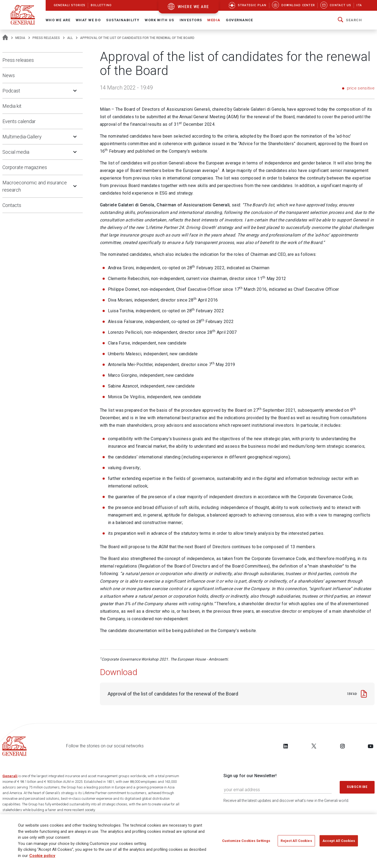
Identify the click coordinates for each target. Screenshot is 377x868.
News (9, 75)
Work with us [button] (159, 20)
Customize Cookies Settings (246, 841)
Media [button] (214, 20)
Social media (16, 152)
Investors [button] (191, 20)
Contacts (12, 205)
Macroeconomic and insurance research (35, 186)
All (70, 38)
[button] (350, 20)
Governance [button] (240, 20)
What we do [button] (88, 20)
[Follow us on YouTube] (371, 746)
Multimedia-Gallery (22, 137)
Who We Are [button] (58, 20)
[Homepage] (5, 38)
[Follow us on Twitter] (314, 746)
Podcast (11, 91)
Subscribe (357, 787)
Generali (10, 776)
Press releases (46, 38)
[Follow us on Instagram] (342, 746)
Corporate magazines (25, 167)
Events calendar (19, 121)
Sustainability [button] (123, 20)
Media (20, 38)
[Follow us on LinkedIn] (286, 746)
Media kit (12, 106)
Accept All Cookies (339, 841)
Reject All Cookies (296, 841)
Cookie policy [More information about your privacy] (42, 856)
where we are (193, 7)
